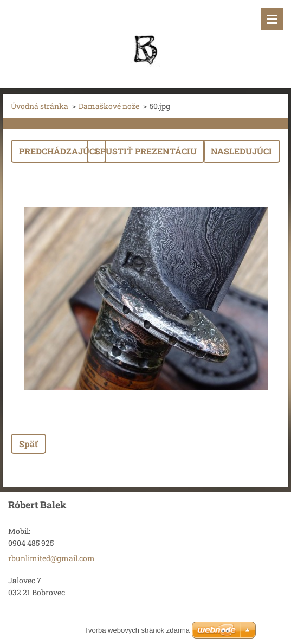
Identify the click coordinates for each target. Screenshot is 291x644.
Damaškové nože (109, 106)
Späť (28, 444)
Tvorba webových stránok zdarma (137, 630)
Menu (272, 19)
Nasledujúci (241, 151)
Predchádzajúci (59, 151)
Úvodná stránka (40, 106)
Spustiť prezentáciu (146, 151)
